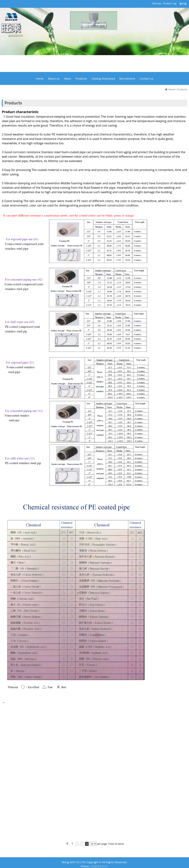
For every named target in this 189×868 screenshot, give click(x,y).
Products (182, 89)
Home (172, 89)
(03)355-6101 (100, 866)
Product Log (170, 3)
